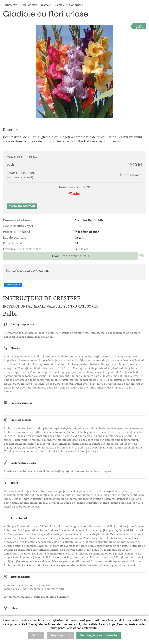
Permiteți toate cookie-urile (99, 635)
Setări (36, 635)
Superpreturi (139, 26)
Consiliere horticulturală (71, 256)
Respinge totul (60, 635)
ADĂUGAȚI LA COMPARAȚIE (30, 270)
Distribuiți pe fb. (13, 285)
